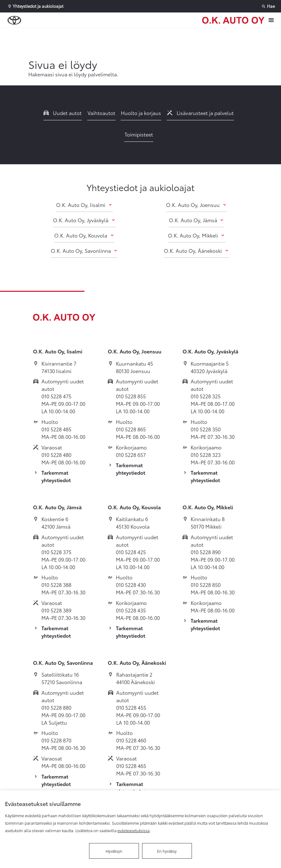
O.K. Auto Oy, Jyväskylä (84, 220)
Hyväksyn (114, 851)
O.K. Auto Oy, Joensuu (196, 205)
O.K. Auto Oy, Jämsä (197, 220)
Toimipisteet (139, 134)
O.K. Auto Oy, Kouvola (84, 235)
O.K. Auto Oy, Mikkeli (197, 235)
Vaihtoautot (101, 113)
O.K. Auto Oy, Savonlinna (84, 250)
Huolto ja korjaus (141, 113)
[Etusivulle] (233, 20)
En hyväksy (167, 851)
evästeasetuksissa (133, 830)
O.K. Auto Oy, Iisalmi (84, 205)
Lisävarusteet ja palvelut (200, 113)
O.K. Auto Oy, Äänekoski (196, 250)
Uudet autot (63, 113)
